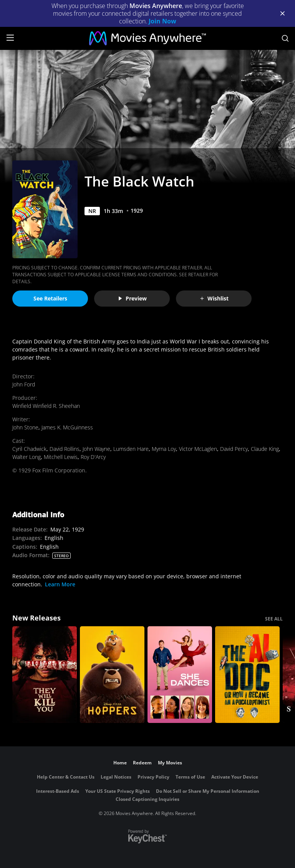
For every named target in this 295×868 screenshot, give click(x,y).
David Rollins (65, 449)
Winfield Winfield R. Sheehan (46, 406)
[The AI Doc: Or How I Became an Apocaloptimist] (247, 675)
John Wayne (96, 449)
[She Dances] (180, 675)
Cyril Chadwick (29, 449)
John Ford (24, 384)
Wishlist (214, 298)
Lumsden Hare (131, 449)
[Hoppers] (112, 675)
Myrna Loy (164, 449)
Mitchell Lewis (61, 457)
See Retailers (50, 298)
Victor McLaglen (198, 449)
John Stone (25, 427)
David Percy (234, 449)
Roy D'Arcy (93, 457)
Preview (132, 298)
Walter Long (27, 457)
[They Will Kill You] (45, 675)
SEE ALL (274, 619)
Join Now (162, 21)
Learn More (60, 584)
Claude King (265, 449)
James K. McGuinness (67, 427)
